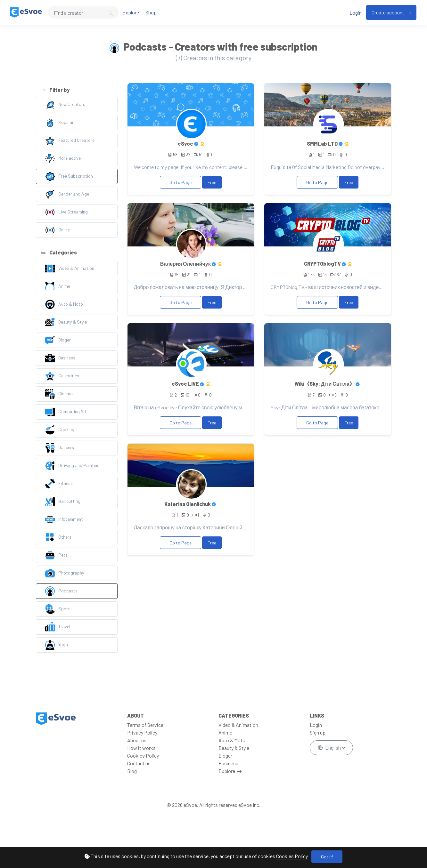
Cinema (59, 394)
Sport (57, 609)
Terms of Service (145, 725)
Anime (58, 286)
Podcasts (61, 591)
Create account (388, 12)
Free (212, 182)
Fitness (59, 484)
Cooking (60, 430)
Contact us (139, 763)
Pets (56, 555)
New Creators (65, 105)
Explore (131, 12)
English (330, 747)
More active (63, 158)
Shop (151, 12)
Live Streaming (66, 212)
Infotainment (64, 519)
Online (57, 230)
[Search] (83, 12)
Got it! (327, 857)
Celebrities (62, 376)
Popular (59, 123)
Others (58, 537)
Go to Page (181, 182)
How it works (141, 748)
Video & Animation (70, 269)
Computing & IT (67, 412)
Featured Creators (70, 141)
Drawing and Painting (72, 466)
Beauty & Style (66, 322)
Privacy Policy (142, 732)
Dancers (60, 448)
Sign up (318, 732)
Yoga (57, 645)
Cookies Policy (292, 856)
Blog (132, 771)
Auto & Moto (64, 304)
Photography (65, 573)
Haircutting (63, 502)
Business (60, 358)
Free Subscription (69, 176)
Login (356, 13)
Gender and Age (67, 194)
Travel (58, 627)
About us (137, 740)
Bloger (58, 340)
